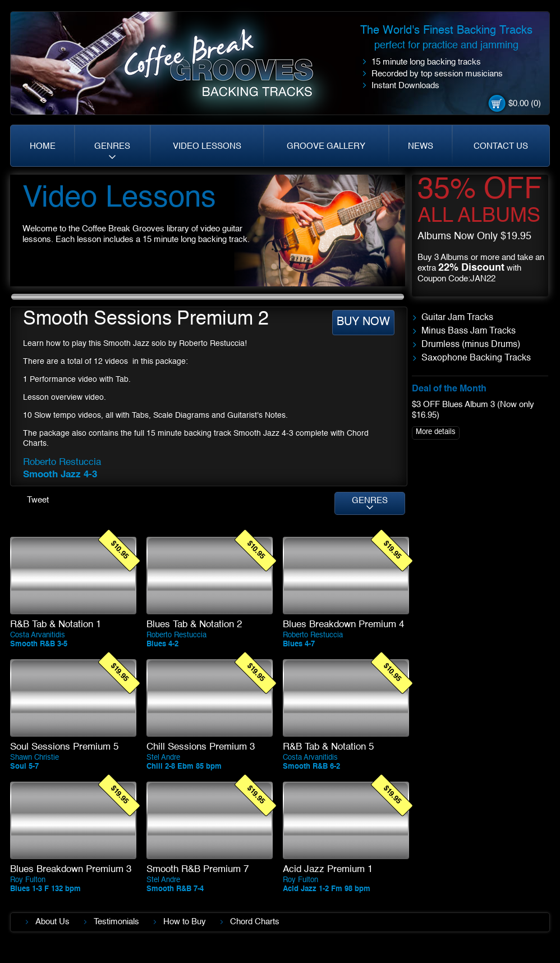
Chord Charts (255, 922)
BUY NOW (363, 322)
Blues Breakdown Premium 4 (343, 625)
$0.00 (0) (525, 104)
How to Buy (185, 922)
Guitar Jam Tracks (457, 318)
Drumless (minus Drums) (471, 345)
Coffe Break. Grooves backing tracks (227, 68)
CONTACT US (501, 146)
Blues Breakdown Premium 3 (71, 870)
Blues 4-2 (162, 644)
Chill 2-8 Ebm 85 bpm (184, 767)
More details (436, 432)
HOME (43, 146)
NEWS (421, 146)
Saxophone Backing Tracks (476, 358)
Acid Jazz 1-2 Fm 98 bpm (327, 889)
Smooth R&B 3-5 (39, 644)
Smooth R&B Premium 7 (198, 870)
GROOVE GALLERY (326, 146)
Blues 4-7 (299, 644)
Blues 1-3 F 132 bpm (45, 889)
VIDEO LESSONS (207, 146)
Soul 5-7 (24, 767)
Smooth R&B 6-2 (311, 767)
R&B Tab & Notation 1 (56, 625)
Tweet (38, 500)
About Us (52, 922)
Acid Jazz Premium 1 (328, 870)
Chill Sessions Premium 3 (201, 747)
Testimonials (116, 922)
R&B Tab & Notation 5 (328, 747)
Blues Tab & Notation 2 (194, 625)
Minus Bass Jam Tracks (469, 331)
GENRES (112, 146)
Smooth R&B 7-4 (175, 889)
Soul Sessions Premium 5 (64, 747)
